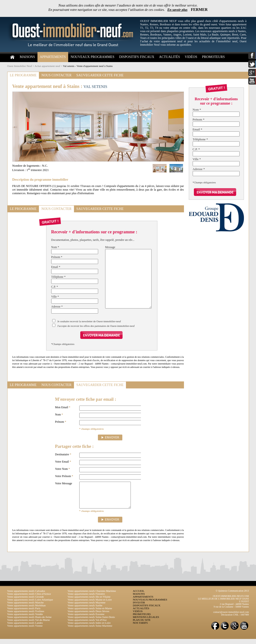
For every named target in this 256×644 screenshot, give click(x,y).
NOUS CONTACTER (56, 75)
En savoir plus (177, 10)
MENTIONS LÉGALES (146, 622)
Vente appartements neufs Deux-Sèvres (89, 616)
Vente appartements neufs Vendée (25, 619)
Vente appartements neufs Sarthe (85, 610)
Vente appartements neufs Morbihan (26, 610)
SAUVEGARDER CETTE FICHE (100, 75)
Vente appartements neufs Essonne (86, 619)
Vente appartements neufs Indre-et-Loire (89, 628)
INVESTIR (139, 608)
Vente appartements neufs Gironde (26, 602)
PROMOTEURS (213, 57)
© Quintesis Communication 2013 (232, 596)
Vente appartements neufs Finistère (86, 599)
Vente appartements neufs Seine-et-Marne (90, 613)
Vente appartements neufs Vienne (25, 631)
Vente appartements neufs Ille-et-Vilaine (89, 602)
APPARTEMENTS (53, 57)
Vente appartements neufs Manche (26, 608)
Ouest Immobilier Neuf (20, 66)
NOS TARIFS (140, 628)
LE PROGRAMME (23, 75)
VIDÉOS (191, 57)
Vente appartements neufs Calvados (26, 596)
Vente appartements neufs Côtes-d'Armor (29, 599)
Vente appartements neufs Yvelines (26, 616)
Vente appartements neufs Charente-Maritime (92, 596)
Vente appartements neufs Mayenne (87, 608)
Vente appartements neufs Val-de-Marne (29, 625)
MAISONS (27, 57)
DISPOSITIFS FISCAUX (137, 57)
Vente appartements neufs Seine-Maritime (90, 631)
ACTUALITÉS (169, 57)
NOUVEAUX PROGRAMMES (92, 57)
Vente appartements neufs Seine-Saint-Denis (91, 622)
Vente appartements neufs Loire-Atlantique (30, 605)
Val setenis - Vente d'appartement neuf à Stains (88, 66)
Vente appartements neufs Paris (24, 613)
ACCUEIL (139, 596)
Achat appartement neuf (47, 66)
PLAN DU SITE (142, 625)
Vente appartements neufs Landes (25, 628)
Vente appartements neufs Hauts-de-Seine (29, 622)
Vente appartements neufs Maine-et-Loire (90, 605)
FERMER (199, 10)
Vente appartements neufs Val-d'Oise (87, 625)
